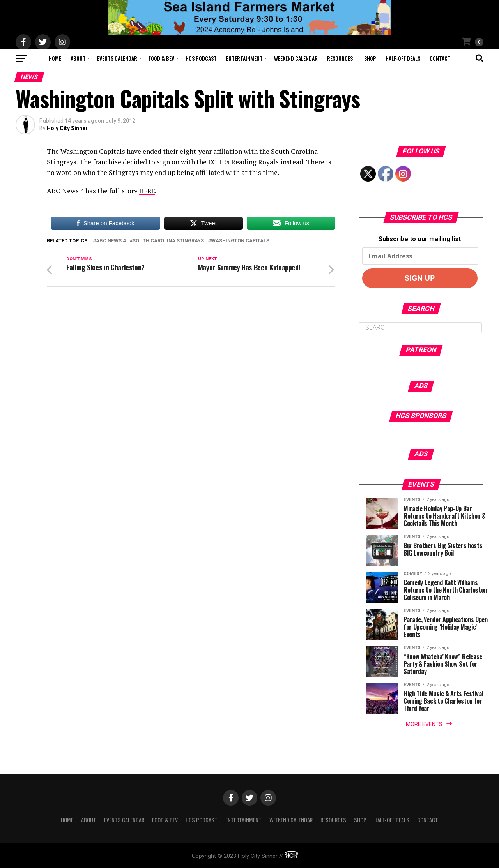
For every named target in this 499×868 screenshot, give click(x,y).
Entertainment (244, 58)
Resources (340, 58)
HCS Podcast (201, 58)
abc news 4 (111, 241)
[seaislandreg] (249, 33)
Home (55, 58)
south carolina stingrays (168, 241)
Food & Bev (161, 58)
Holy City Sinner (67, 128)
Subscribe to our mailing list (420, 239)
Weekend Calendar (296, 58)
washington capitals (240, 241)
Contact (440, 58)
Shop (370, 58)
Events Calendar (117, 58)
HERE (148, 191)
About (78, 58)
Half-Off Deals (403, 58)
